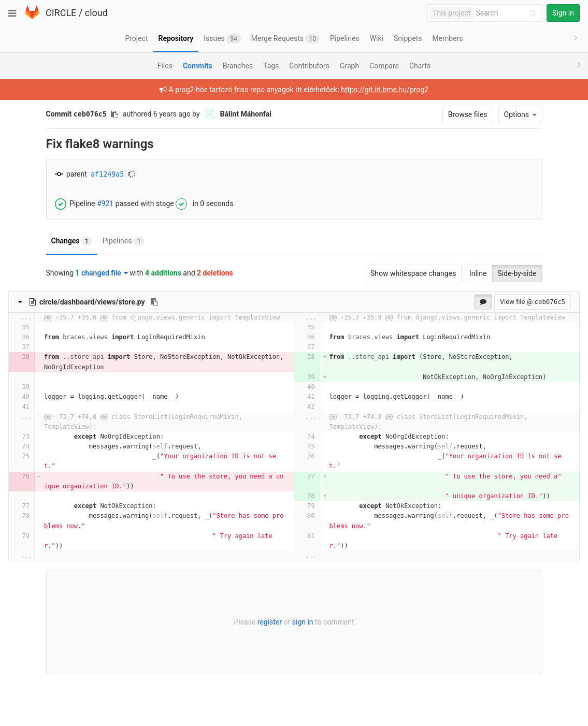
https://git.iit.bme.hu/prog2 (385, 90)
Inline (478, 273)
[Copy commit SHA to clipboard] (114, 114)
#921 (105, 203)
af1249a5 (107, 174)
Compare (384, 66)
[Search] (508, 13)
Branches (238, 66)
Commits (198, 66)
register (270, 622)
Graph (349, 66)
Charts (420, 66)
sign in (303, 622)
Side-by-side (517, 273)
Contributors (309, 66)
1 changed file (102, 273)
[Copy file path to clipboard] (154, 302)
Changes (72, 241)
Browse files (468, 114)
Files (165, 66)
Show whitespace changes (413, 273)
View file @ (533, 302)
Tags (271, 66)
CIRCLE (61, 13)
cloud (96, 13)
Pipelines (124, 241)
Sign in (563, 13)
